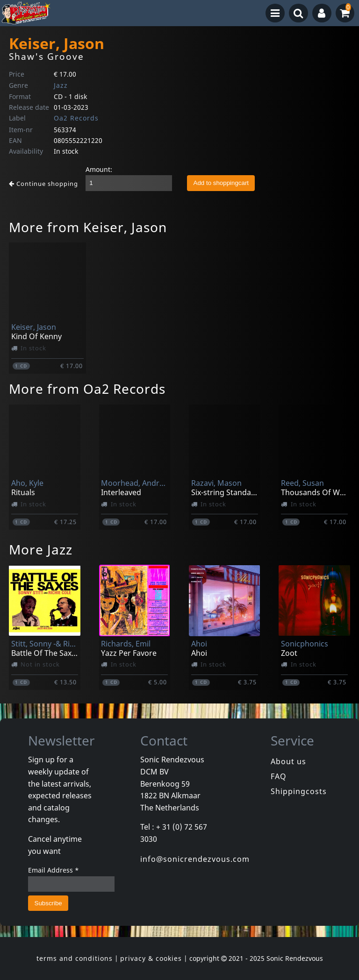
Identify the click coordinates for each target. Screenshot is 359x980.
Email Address (54, 870)
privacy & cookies (151, 958)
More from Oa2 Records (87, 389)
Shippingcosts (299, 791)
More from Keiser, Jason (88, 227)
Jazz (61, 85)
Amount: (99, 169)
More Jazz (41, 549)
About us (288, 761)
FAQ (279, 776)
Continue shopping (43, 184)
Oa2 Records (76, 118)
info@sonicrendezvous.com (195, 859)
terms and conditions (75, 958)
